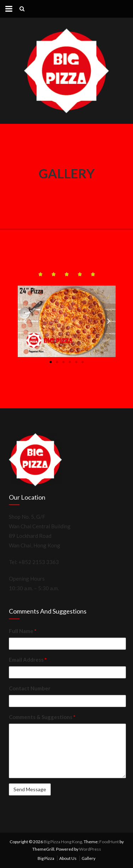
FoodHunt (109, 842)
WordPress (90, 849)
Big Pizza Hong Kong (63, 842)
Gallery (88, 858)
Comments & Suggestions (42, 717)
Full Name (23, 631)
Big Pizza (46, 858)
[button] (51, 362)
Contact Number (30, 688)
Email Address (28, 660)
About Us (68, 858)
